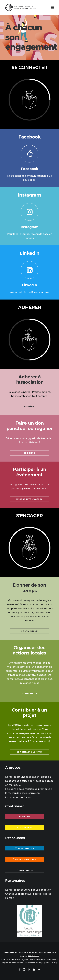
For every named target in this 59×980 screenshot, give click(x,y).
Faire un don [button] (25, 828)
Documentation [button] (25, 848)
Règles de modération (12, 963)
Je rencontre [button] (30, 694)
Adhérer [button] (25, 817)
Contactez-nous (33, 963)
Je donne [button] (30, 453)
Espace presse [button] (25, 870)
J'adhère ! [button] (30, 407)
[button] (52, 8)
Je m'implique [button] (30, 631)
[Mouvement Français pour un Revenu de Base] (20, 8)
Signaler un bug (50, 963)
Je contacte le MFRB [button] (30, 752)
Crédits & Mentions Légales (15, 959)
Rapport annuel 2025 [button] (25, 859)
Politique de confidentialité (43, 959)
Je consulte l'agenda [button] (30, 499)
